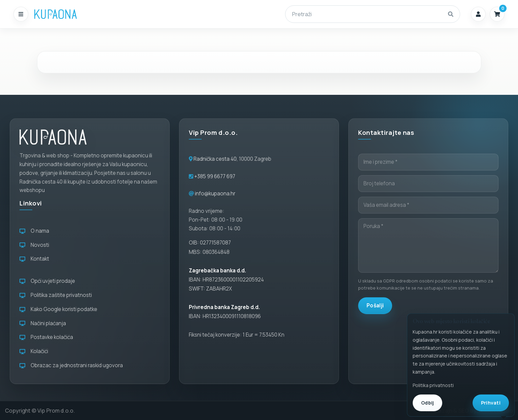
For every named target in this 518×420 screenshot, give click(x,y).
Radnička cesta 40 (215, 159)
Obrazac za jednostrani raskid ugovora (71, 365)
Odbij (427, 403)
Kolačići (34, 351)
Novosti (34, 245)
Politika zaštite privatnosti (56, 295)
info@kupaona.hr (215, 194)
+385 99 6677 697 (214, 176)
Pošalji (375, 306)
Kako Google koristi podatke (58, 309)
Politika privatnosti (433, 385)
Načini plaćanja (43, 323)
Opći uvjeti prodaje (47, 281)
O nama (34, 231)
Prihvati (491, 403)
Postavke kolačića (46, 337)
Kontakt (34, 259)
